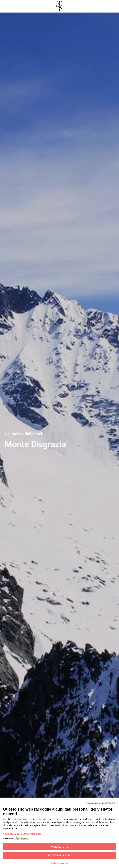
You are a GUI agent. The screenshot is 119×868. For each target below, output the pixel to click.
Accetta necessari (60, 855)
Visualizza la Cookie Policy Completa (22, 834)
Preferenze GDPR (59, 863)
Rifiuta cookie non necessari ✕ (100, 803)
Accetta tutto (59, 847)
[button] (6, 6)
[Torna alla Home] (59, 6)
